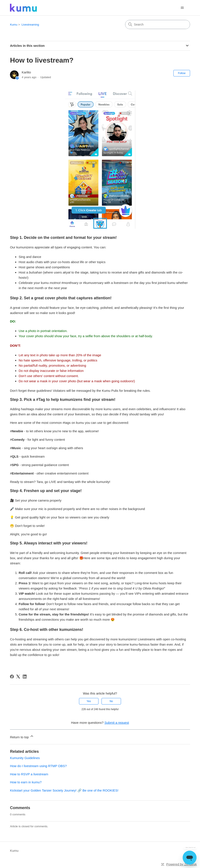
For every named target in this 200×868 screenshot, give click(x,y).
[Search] (158, 24)
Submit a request (117, 723)
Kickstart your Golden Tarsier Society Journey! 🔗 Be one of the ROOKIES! (64, 790)
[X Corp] (18, 677)
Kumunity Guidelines (25, 758)
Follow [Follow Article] (182, 73)
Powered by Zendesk (181, 864)
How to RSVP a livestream (29, 774)
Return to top (22, 736)
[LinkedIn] (25, 677)
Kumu (14, 25)
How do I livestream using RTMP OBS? (38, 766)
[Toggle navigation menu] (182, 8)
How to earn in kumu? (26, 782)
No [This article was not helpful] (111, 701)
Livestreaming (30, 25)
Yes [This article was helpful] (89, 701)
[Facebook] (12, 677)
